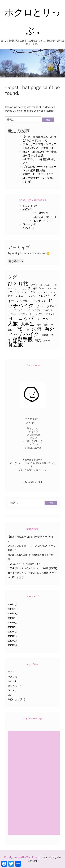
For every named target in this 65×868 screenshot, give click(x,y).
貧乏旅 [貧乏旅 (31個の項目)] (15, 344)
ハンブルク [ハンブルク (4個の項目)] (39, 301)
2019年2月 (13, 605)
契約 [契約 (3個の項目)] (46, 324)
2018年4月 (13, 632)
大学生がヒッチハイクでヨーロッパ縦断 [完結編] (32, 568)
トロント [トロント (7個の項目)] (44, 296)
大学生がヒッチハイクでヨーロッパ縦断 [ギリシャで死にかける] (39, 178)
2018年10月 (13, 614)
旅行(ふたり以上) (43, 217)
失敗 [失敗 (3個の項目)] (39, 324)
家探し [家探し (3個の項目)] (11, 330)
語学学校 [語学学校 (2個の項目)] (47, 341)
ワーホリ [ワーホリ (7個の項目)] (42, 319)
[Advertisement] (34, 784)
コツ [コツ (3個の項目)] (49, 288)
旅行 (25, 209)
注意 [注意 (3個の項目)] (27, 330)
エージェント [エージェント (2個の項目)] (46, 285)
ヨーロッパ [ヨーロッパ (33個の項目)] (21, 318)
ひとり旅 (39, 213)
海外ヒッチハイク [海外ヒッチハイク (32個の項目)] (31, 331)
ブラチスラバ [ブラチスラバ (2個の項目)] (19, 310)
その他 (26, 228)
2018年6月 (13, 623)
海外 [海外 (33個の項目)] (37, 329)
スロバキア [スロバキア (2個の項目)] (43, 292)
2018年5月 (13, 627)
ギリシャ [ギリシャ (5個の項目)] (39, 288)
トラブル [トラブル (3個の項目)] (31, 296)
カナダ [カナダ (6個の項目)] (26, 288)
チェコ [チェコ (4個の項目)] (19, 296)
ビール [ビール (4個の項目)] (40, 306)
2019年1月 (13, 609)
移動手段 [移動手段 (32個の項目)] (23, 339)
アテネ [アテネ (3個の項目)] (34, 285)
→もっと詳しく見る (32, 482)
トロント (28, 206)
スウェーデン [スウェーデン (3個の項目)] (28, 292)
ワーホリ (28, 224)
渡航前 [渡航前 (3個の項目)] (45, 335)
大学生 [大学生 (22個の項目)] (27, 324)
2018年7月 (13, 618)
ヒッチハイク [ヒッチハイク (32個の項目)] (31, 303)
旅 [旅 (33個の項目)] (20, 329)
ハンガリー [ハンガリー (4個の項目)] (23, 301)
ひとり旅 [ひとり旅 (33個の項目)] (18, 284)
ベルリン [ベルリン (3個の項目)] (39, 314)
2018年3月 (13, 636)
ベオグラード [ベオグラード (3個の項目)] (25, 314)
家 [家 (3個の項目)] (52, 324)
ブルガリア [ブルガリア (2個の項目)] (48, 310)
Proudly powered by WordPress (21, 857)
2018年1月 (13, 645)
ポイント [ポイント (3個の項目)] (50, 314)
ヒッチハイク (41, 220)
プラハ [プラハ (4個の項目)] (12, 314)
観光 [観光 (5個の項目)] (38, 340)
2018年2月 (13, 641)
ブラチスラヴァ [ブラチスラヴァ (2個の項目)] (34, 310)
